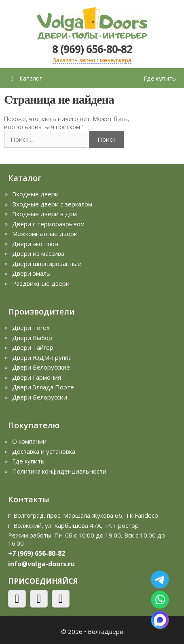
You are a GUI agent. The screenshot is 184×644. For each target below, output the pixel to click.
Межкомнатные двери (45, 234)
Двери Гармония (37, 377)
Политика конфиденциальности (59, 471)
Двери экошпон (35, 244)
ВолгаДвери (106, 631)
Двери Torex (31, 327)
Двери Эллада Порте (43, 387)
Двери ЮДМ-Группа (42, 357)
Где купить (160, 78)
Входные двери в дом (44, 214)
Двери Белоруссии (40, 397)
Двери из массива (38, 253)
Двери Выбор (32, 338)
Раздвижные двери (41, 283)
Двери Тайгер (33, 347)
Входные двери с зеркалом (52, 204)
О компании (29, 441)
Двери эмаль (31, 273)
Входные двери (35, 194)
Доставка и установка (44, 451)
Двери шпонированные (47, 264)
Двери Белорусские (41, 367)
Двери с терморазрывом (48, 224)
